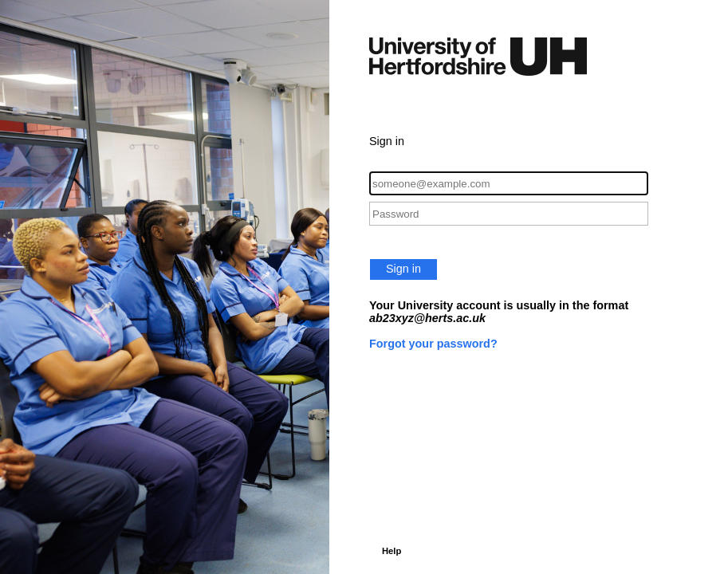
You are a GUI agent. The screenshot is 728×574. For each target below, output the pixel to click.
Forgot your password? (433, 344)
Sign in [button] (403, 269)
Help (392, 551)
